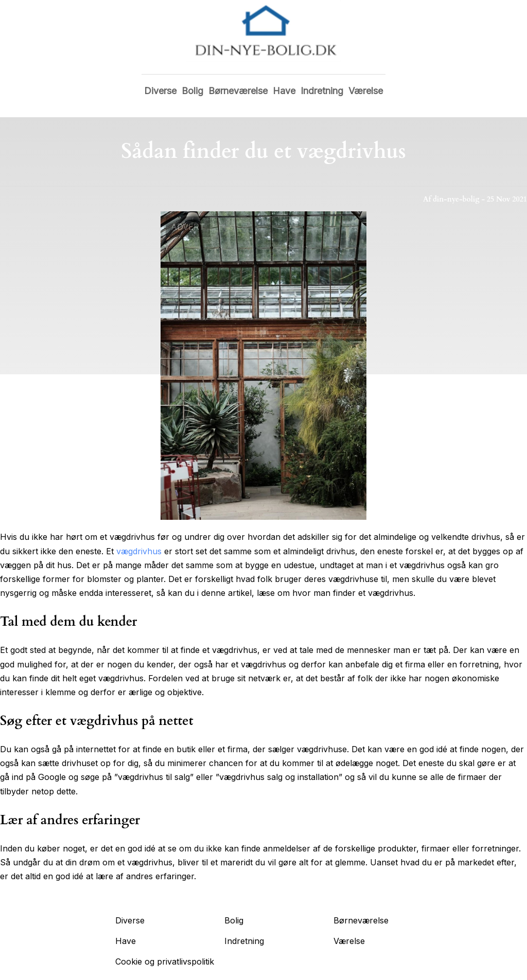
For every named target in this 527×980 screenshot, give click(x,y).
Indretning (322, 91)
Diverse (160, 91)
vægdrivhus (139, 551)
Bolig (192, 91)
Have (284, 91)
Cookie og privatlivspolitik (165, 961)
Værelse (366, 91)
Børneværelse (238, 91)
